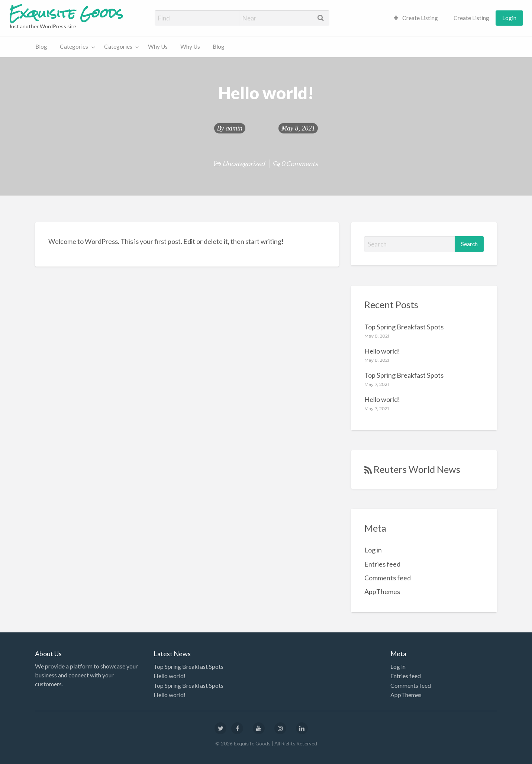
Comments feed (388, 578)
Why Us (158, 46)
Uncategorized (244, 164)
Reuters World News (417, 469)
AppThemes (382, 591)
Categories (74, 46)
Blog (41, 46)
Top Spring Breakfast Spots (404, 327)
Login (509, 18)
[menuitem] (416, 18)
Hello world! (382, 351)
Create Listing (416, 18)
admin (234, 128)
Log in (373, 550)
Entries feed (382, 564)
